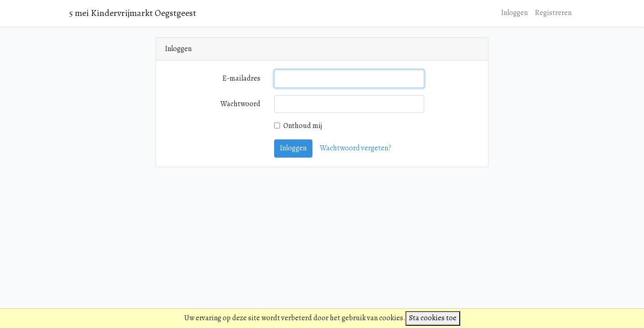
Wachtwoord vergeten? (356, 148)
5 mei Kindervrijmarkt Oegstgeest (132, 13)
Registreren (553, 13)
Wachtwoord (240, 104)
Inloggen (514, 13)
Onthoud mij (303, 126)
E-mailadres (241, 78)
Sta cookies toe (433, 318)
